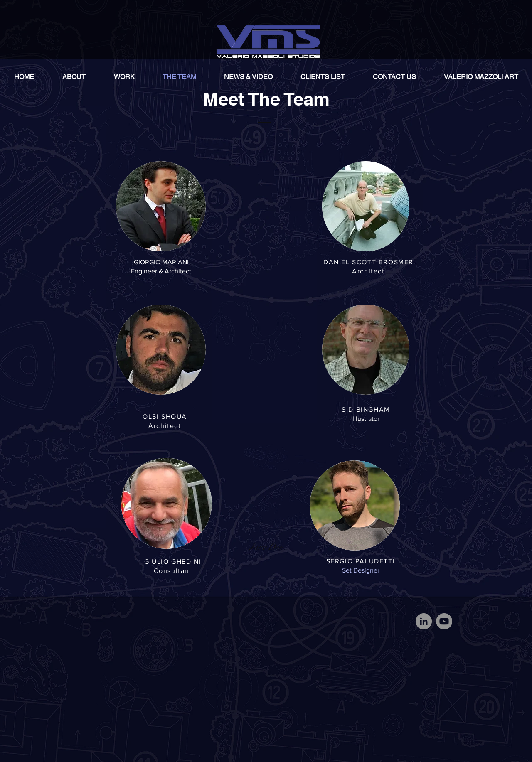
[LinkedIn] (424, 621)
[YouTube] (444, 621)
